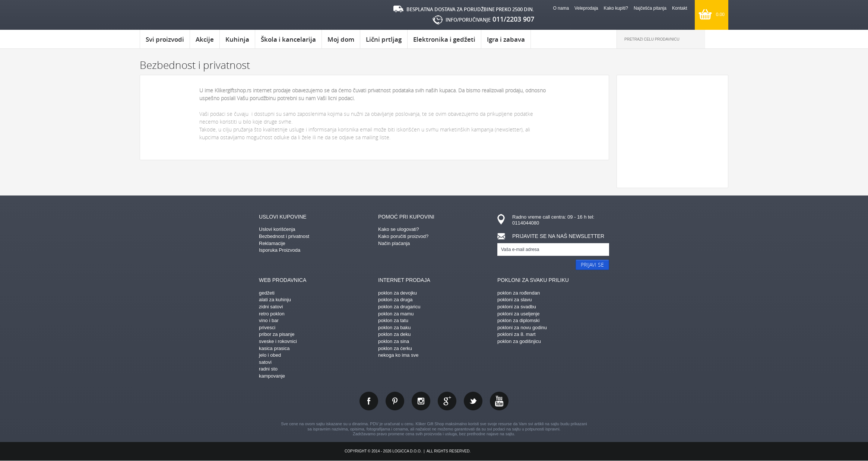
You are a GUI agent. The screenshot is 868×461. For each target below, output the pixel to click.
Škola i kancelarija (288, 39)
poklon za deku (394, 334)
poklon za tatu (393, 320)
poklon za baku (394, 328)
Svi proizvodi (165, 39)
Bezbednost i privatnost (284, 236)
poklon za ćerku (395, 348)
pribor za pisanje (277, 334)
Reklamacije (272, 243)
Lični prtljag (384, 39)
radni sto (268, 369)
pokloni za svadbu (517, 307)
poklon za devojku (397, 293)
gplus (447, 401)
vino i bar (269, 320)
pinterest (395, 401)
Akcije (205, 39)
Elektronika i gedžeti (444, 39)
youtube (499, 401)
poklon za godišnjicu (519, 341)
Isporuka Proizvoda (280, 250)
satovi (265, 362)
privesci (267, 328)
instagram (421, 401)
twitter (473, 401)
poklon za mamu (396, 314)
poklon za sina (394, 341)
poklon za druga (395, 300)
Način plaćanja (394, 243)
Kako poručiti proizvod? (403, 236)
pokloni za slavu (515, 300)
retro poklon (272, 314)
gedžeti (267, 293)
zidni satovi (271, 307)
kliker (171, 15)
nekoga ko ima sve (398, 355)
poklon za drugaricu (399, 307)
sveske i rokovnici (278, 341)
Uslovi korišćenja (277, 229)
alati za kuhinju (275, 300)
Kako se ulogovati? (399, 229)
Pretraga (717, 39)
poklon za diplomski (518, 320)
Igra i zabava (506, 39)
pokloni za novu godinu (522, 328)
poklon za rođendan (519, 293)
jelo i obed (270, 355)
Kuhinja (237, 39)
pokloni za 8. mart (517, 334)
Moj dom (341, 39)
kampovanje (272, 376)
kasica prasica (274, 348)
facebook (369, 401)
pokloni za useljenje (518, 314)
